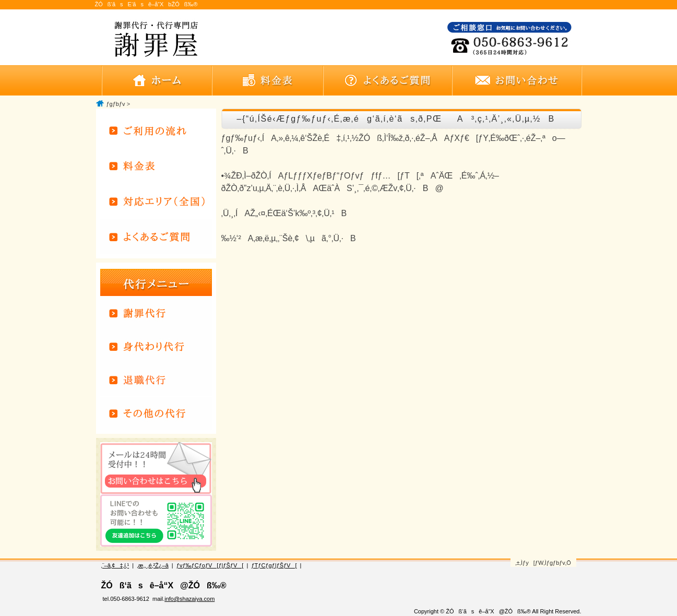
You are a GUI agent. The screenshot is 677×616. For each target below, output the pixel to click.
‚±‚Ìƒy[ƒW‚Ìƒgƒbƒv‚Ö (543, 563)
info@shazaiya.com (189, 599)
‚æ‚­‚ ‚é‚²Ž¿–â (153, 565)
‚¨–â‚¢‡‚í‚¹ (115, 565)
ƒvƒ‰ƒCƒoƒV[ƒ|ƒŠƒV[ (210, 565)
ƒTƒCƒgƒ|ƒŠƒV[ (274, 565)
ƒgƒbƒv (116, 104)
